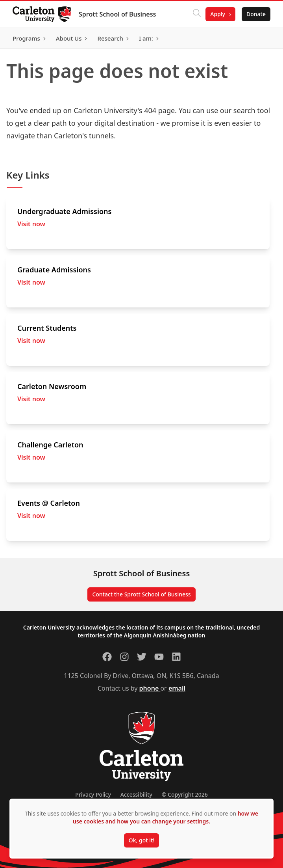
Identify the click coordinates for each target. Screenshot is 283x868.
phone (150, 688)
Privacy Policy (93, 794)
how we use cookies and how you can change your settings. (166, 817)
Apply (218, 14)
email (177, 688)
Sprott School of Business (117, 14)
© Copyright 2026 (185, 794)
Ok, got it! (141, 840)
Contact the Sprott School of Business (141, 594)
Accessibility (136, 794)
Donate (256, 14)
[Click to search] (197, 14)
